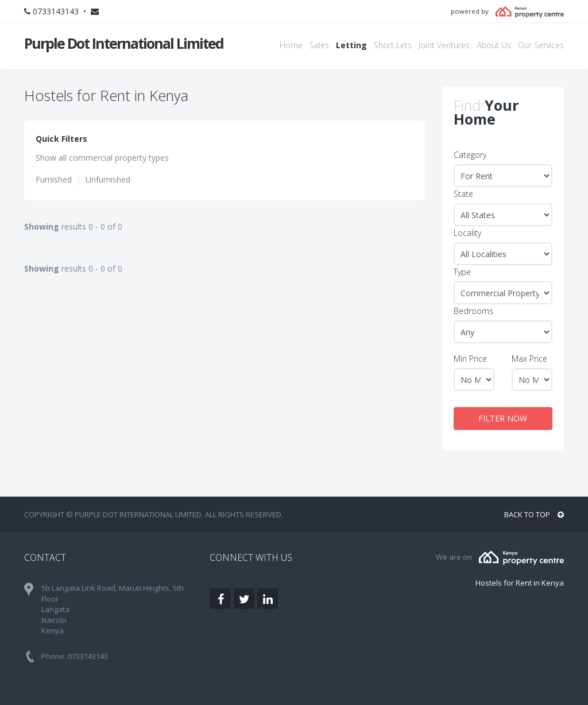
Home (291, 45)
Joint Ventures (444, 45)
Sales (319, 45)
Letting (351, 45)
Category (470, 155)
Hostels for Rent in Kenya (520, 583)
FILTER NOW (503, 418)
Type (462, 272)
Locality (467, 233)
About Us (494, 45)
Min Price (470, 359)
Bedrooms (473, 311)
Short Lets (393, 45)
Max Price (529, 359)
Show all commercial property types (102, 158)
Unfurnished (108, 179)
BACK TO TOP (534, 514)
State (463, 194)
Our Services (541, 45)
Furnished (54, 179)
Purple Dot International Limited (124, 43)
